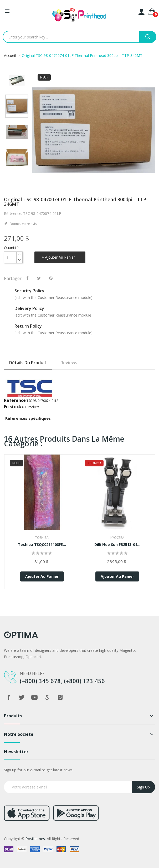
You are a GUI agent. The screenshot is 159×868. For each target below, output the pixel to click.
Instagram (60, 697)
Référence (15, 400)
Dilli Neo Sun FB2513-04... (117, 544)
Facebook (9, 697)
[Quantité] (10, 257)
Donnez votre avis (23, 224)
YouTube (34, 697)
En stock (13, 407)
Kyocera (117, 538)
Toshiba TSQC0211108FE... (42, 544)
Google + (47, 697)
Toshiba (42, 538)
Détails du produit (28, 363)
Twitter (22, 697)
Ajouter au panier (60, 257)
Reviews (69, 363)
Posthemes (35, 839)
